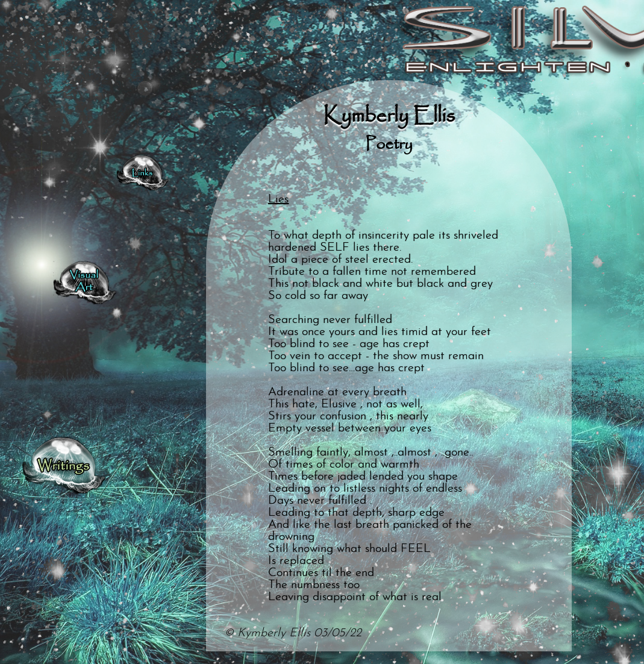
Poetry (389, 145)
